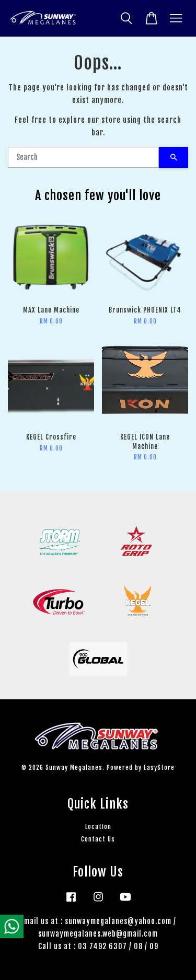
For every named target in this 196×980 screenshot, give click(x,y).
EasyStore (159, 768)
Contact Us (98, 839)
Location (98, 827)
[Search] (83, 157)
